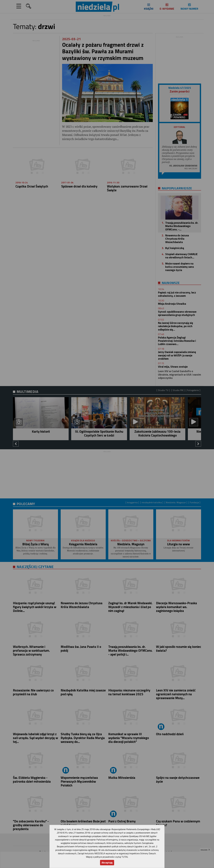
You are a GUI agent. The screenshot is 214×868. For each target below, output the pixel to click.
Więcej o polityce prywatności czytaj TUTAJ (107, 857)
